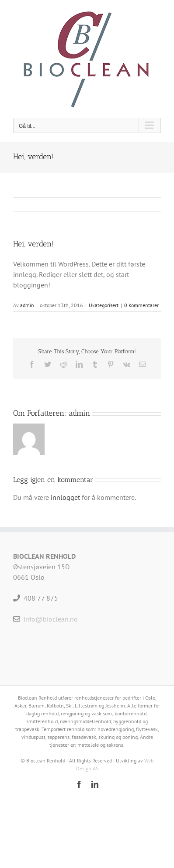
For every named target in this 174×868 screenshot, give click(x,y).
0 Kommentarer (141, 305)
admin (27, 305)
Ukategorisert (104, 305)
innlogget (65, 497)
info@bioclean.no (51, 619)
